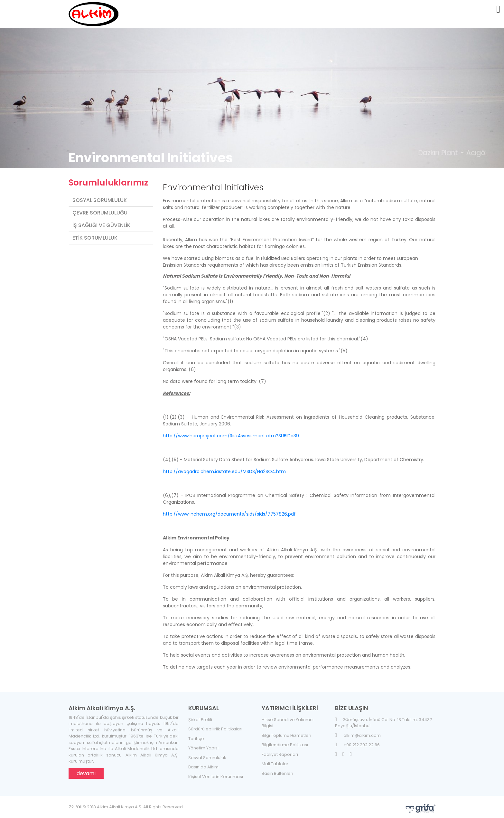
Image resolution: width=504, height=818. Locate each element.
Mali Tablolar (275, 760)
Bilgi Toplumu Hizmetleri (286, 732)
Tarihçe (196, 735)
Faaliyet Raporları (280, 751)
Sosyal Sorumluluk (100, 196)
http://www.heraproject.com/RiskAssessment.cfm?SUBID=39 (231, 432)
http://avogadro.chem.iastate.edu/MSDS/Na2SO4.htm (224, 468)
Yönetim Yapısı (203, 744)
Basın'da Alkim (203, 763)
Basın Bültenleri (277, 770)
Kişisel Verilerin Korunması (216, 773)
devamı (86, 770)
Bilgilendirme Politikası (285, 741)
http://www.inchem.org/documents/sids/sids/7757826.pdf (229, 510)
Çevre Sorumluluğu (100, 209)
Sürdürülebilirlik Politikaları (215, 725)
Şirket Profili (200, 716)
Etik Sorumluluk (95, 234)
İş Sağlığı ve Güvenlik (101, 221)
